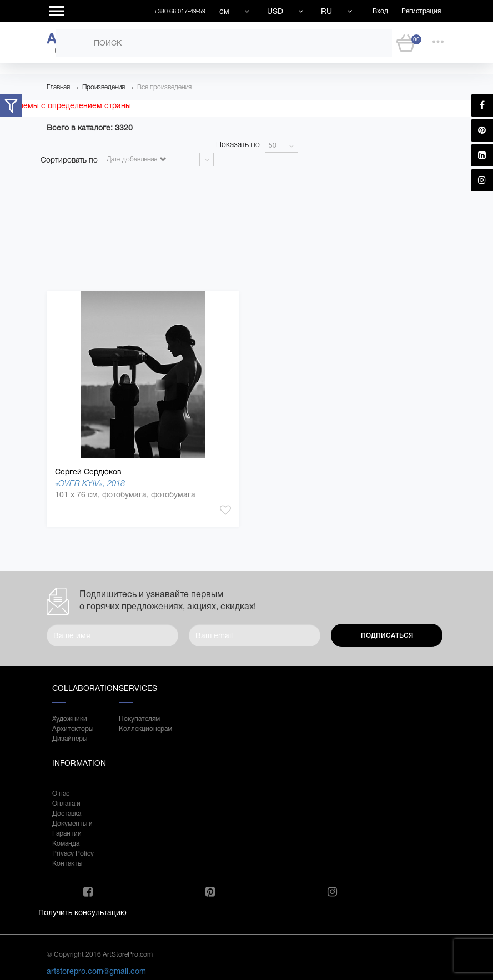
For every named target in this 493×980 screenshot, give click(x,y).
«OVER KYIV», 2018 (90, 483)
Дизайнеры (70, 739)
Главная (58, 87)
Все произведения (164, 87)
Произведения (104, 87)
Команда (66, 843)
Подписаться (387, 635)
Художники (70, 719)
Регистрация (421, 11)
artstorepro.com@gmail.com (96, 971)
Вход (380, 11)
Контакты (67, 863)
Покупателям (139, 719)
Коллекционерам (141, 729)
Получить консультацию (82, 912)
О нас (61, 794)
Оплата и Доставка (67, 809)
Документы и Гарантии (72, 829)
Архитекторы (73, 729)
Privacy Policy (73, 853)
